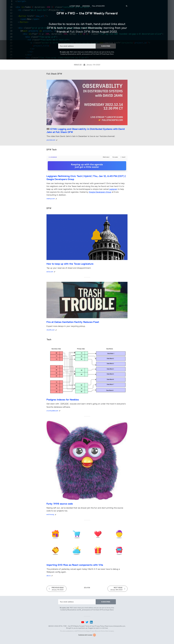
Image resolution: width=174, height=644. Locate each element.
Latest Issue (75, 6)
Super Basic (110, 54)
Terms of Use (90, 626)
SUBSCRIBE (106, 46)
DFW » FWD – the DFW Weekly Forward (87, 13)
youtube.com (51, 140)
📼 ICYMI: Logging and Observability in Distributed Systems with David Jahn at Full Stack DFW (86, 130)
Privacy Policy (100, 626)
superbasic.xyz (83, 628)
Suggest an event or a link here (98, 628)
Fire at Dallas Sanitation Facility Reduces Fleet (73, 322)
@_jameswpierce (85, 54)
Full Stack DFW (98, 6)
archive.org (50, 514)
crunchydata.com (52, 410)
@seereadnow (72, 54)
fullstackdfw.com (120, 626)
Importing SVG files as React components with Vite (75, 565)
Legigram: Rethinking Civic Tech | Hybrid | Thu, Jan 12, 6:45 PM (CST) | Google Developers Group (86, 178)
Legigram (113, 189)
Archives (86, 6)
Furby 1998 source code (60, 503)
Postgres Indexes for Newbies (63, 399)
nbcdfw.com (51, 330)
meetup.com (51, 198)
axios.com (50, 272)
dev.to (49, 575)
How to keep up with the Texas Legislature (70, 264)
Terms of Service (106, 631)
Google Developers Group (100, 192)
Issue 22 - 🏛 (87, 65)
